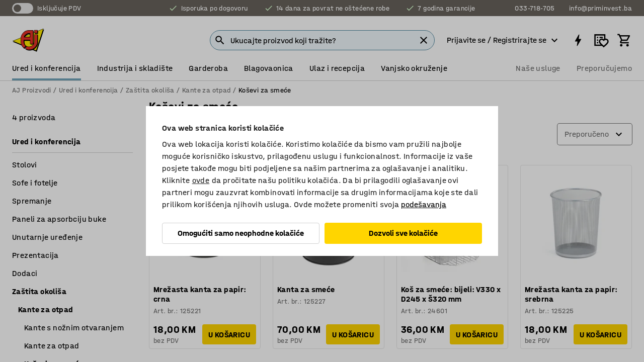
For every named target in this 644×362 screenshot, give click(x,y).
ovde (201, 180)
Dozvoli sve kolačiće (403, 233)
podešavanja (424, 204)
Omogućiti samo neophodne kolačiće (241, 233)
